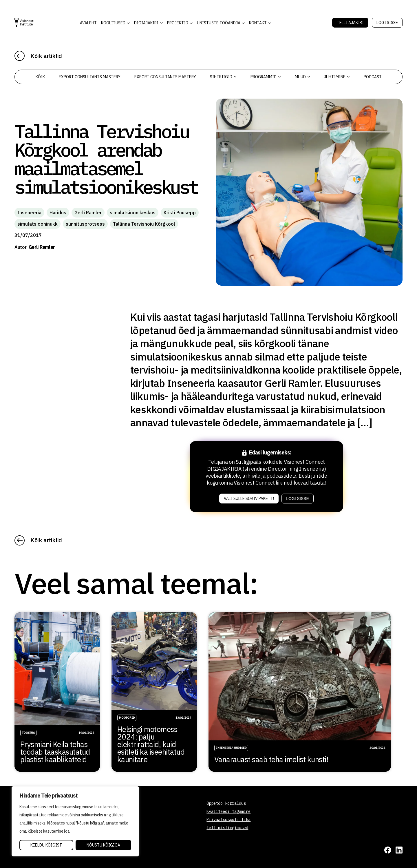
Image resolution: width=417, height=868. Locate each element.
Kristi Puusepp (180, 213)
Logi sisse (387, 23)
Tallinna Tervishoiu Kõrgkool (144, 224)
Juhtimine (337, 77)
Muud (302, 77)
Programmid (266, 77)
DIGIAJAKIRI (146, 23)
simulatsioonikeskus (133, 213)
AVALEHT (88, 23)
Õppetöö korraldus (226, 803)
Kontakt (258, 23)
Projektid (178, 23)
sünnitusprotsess (85, 224)
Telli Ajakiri (350, 23)
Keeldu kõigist (46, 845)
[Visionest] (24, 22)
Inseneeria (29, 213)
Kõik (40, 77)
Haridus (58, 213)
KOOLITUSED (113, 23)
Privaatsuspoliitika (228, 820)
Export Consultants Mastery (90, 77)
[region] (75, 821)
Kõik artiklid (46, 56)
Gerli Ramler (88, 213)
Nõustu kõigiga (103, 845)
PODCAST (373, 77)
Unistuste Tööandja (219, 23)
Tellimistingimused (227, 828)
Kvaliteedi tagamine (228, 811)
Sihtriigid (223, 77)
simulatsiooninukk (38, 224)
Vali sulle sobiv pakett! (249, 499)
